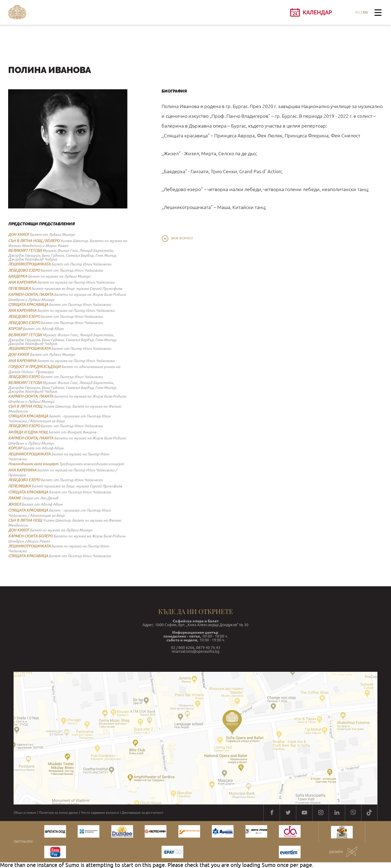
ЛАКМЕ (15, 498)
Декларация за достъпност (143, 813)
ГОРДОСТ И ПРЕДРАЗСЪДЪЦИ (34, 367)
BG (358, 12)
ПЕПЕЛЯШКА (19, 289)
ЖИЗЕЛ (15, 504)
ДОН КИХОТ (19, 235)
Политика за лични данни (59, 813)
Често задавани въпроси (100, 813)
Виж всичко (182, 238)
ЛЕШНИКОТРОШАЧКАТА (29, 264)
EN (365, 12)
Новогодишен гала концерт (33, 464)
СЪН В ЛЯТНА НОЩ (25, 406)
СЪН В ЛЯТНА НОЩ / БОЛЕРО (34, 241)
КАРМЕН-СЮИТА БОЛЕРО (30, 536)
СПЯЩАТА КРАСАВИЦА (28, 305)
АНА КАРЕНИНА (22, 282)
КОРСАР (15, 329)
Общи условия (25, 813)
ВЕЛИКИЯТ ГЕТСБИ (25, 251)
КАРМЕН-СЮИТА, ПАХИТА (31, 294)
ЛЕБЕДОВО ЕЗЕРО (24, 270)
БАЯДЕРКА (18, 276)
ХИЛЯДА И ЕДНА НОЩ (28, 432)
